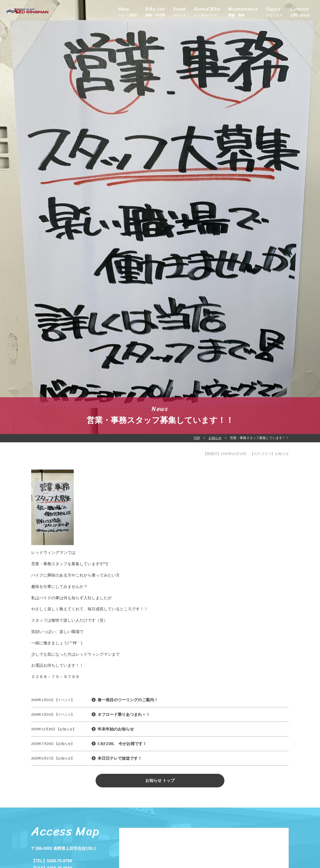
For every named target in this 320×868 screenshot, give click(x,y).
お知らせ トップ (160, 780)
